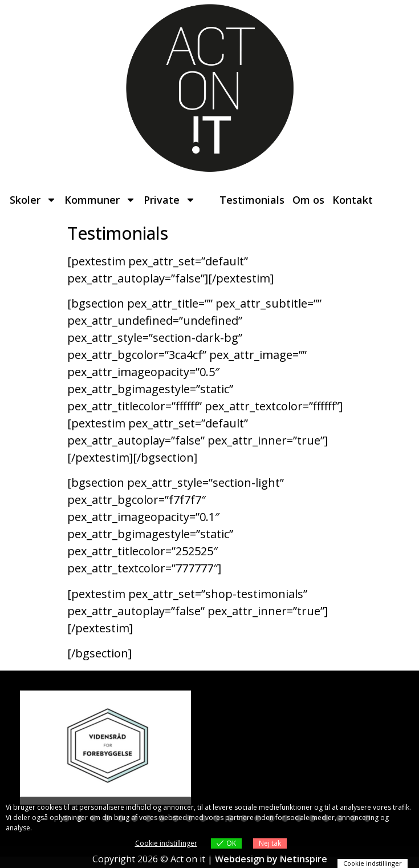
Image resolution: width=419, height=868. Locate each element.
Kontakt (353, 200)
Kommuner (100, 200)
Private (170, 200)
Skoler (33, 200)
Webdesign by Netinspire (271, 859)
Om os (308, 200)
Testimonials (252, 200)
